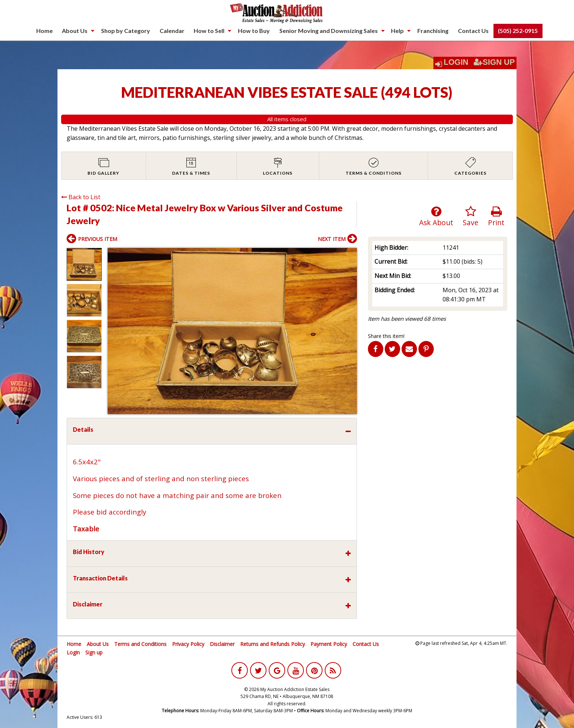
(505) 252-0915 (518, 31)
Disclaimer (222, 644)
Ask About (436, 217)
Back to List (81, 197)
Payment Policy (329, 644)
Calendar (172, 31)
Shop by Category (126, 31)
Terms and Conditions (140, 644)
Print (496, 217)
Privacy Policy (188, 644)
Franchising (433, 31)
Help (397, 31)
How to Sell (209, 31)
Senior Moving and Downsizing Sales (329, 31)
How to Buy (254, 31)
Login (456, 62)
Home (44, 31)
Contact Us (473, 31)
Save (471, 217)
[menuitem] (44, 31)
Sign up (94, 652)
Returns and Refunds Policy (273, 644)
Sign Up (494, 62)
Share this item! (386, 336)
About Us (75, 31)
